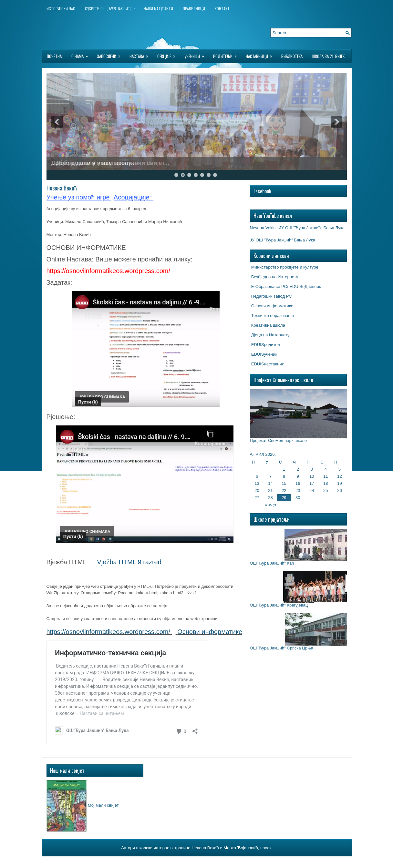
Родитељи (227, 54)
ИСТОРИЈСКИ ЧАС (61, 9)
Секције (168, 54)
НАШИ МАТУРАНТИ (158, 9)
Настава (141, 54)
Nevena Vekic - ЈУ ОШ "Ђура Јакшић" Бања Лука (297, 228)
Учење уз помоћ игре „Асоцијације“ (100, 197)
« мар (270, 505)
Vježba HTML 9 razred (129, 562)
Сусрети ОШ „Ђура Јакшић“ (112, 7)
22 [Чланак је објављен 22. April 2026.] (284, 490)
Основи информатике (210, 632)
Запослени (111, 54)
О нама (82, 54)
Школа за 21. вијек (328, 56)
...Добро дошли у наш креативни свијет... (110, 163)
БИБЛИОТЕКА (292, 56)
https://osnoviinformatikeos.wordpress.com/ (109, 632)
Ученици (196, 54)
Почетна (54, 56)
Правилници (194, 9)
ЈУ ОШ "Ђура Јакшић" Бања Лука (283, 240)
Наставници (261, 54)
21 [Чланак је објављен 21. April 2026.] (270, 490)
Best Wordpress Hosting (233, 861)
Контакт (222, 9)
